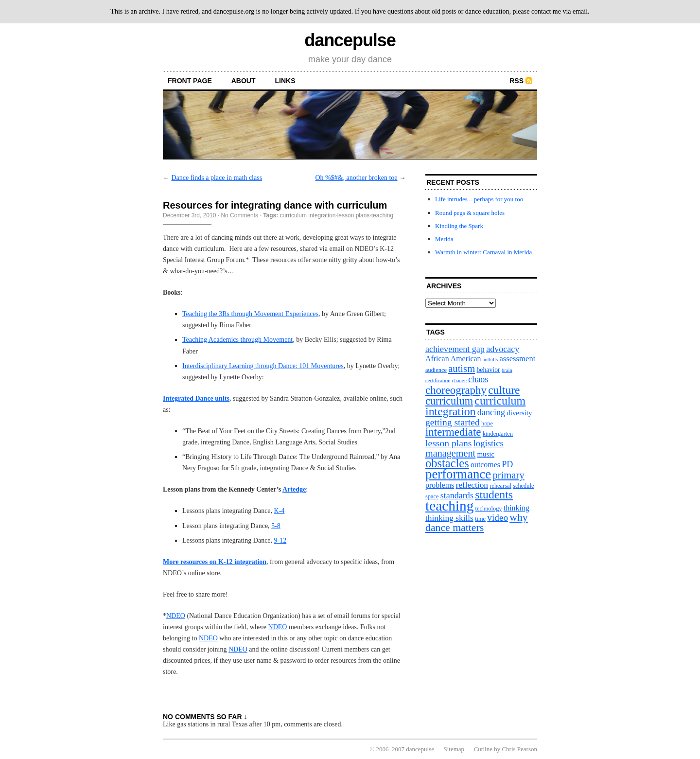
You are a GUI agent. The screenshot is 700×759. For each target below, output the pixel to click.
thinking (516, 508)
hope (487, 424)
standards (457, 495)
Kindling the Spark (459, 226)
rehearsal (500, 486)
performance (458, 474)
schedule (523, 486)
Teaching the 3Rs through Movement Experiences (250, 314)
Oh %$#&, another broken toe (356, 178)
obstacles (447, 463)
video (498, 518)
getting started (453, 422)
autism (462, 369)
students (494, 494)
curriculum (449, 401)
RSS (516, 81)
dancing (491, 412)
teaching (382, 215)
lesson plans (354, 215)
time (480, 519)
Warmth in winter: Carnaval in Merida (483, 252)
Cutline (483, 749)
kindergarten (498, 434)
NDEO (176, 616)
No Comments (239, 215)
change (459, 380)
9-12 (280, 540)
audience (436, 370)
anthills (490, 360)
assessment (517, 359)
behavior (488, 370)
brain (507, 370)
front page (190, 81)
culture (504, 390)
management (450, 453)
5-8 (276, 526)
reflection (472, 485)
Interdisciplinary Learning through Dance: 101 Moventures (263, 366)
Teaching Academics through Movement (237, 340)
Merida (444, 239)
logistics (489, 443)
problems (440, 485)
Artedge (294, 489)
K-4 (280, 511)
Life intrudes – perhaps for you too (479, 199)
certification (438, 380)
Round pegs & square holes (470, 213)
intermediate (453, 432)
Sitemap (454, 749)
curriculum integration (308, 215)
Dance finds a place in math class (217, 178)
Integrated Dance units (196, 398)
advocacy (503, 349)
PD (507, 464)
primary (508, 475)
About (244, 81)
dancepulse (350, 40)
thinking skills (449, 518)
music (486, 454)
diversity (519, 413)
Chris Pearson (519, 749)
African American (453, 359)
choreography (456, 390)
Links (285, 81)
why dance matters (477, 522)
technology (489, 509)
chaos (478, 379)
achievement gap (455, 349)
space (432, 496)
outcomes (485, 465)
